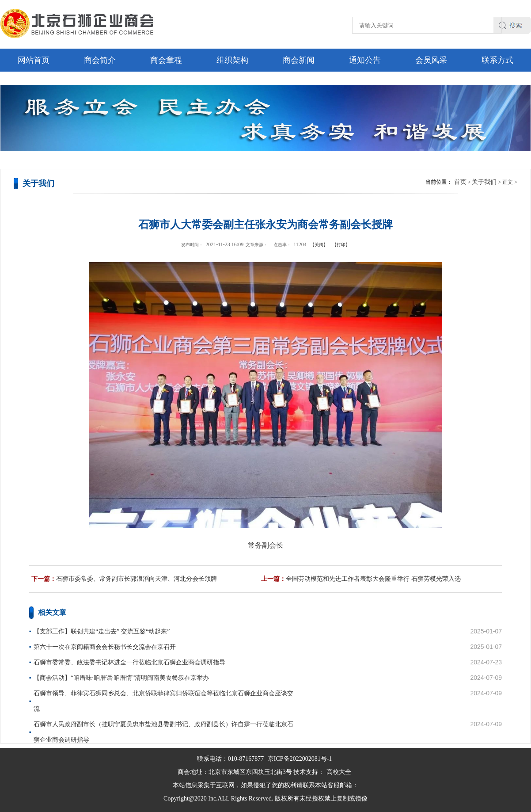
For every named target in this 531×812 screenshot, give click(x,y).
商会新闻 (299, 60)
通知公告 (365, 60)
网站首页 (34, 60)
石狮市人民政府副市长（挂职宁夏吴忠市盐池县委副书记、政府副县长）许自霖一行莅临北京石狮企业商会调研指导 (163, 732)
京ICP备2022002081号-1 (300, 759)
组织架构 (232, 60)
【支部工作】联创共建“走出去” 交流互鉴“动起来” (102, 631)
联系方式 (497, 60)
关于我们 (484, 182)
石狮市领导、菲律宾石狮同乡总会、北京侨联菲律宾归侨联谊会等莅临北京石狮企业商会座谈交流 (163, 701)
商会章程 (166, 60)
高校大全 (339, 772)
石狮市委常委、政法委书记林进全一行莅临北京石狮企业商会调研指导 (129, 662)
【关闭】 (319, 245)
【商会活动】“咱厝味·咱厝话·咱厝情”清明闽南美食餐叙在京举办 (121, 678)
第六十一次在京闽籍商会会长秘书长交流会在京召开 (105, 647)
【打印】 (341, 245)
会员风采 (431, 60)
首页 (460, 182)
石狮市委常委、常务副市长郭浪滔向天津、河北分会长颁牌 (137, 579)
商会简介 (100, 60)
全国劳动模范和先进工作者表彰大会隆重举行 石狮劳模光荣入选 (373, 579)
